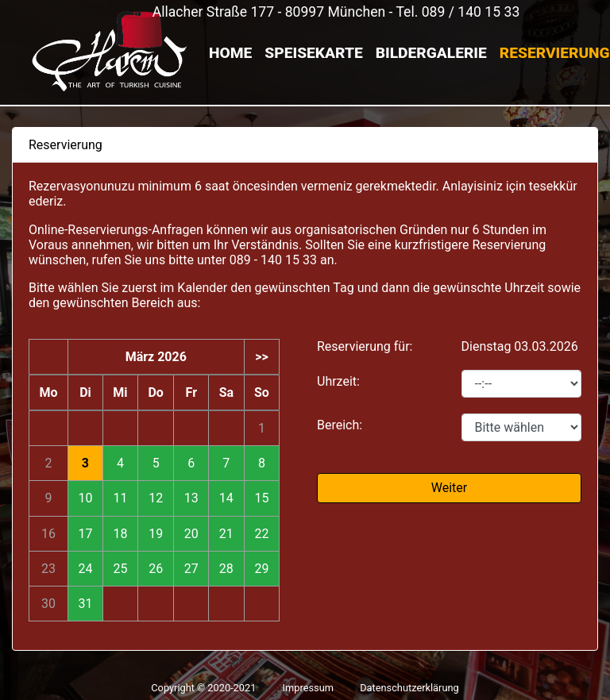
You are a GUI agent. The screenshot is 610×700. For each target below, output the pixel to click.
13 (191, 498)
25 (120, 569)
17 (85, 534)
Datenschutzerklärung (409, 688)
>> (262, 357)
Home (230, 53)
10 (85, 498)
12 (156, 498)
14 (226, 498)
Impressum (308, 688)
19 (156, 534)
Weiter (449, 488)
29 (261, 569)
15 (261, 498)
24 (85, 569)
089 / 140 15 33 (471, 12)
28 (226, 569)
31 (85, 604)
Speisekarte (313, 53)
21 (226, 534)
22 (261, 534)
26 (156, 569)
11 (120, 498)
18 (120, 534)
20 (191, 534)
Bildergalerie (431, 53)
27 (191, 569)
